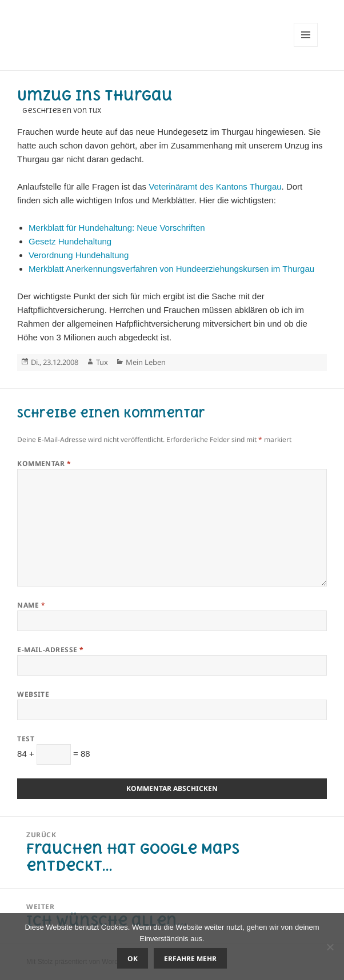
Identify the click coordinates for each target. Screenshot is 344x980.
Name (31, 605)
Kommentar (44, 463)
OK (133, 959)
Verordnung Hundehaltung (79, 255)
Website (33, 694)
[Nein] (330, 947)
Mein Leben (146, 362)
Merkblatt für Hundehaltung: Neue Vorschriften (117, 228)
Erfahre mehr (190, 959)
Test (26, 739)
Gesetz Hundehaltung (70, 241)
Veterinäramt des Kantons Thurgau (215, 186)
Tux (102, 362)
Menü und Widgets (306, 47)
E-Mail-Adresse (51, 650)
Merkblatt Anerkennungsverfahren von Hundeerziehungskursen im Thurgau (171, 269)
